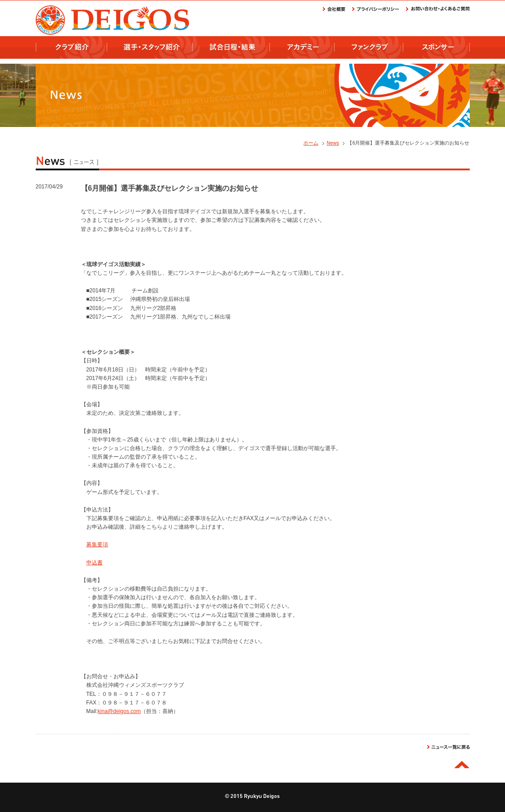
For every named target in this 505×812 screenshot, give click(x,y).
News (333, 143)
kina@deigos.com (119, 711)
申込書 (94, 563)
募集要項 (97, 544)
